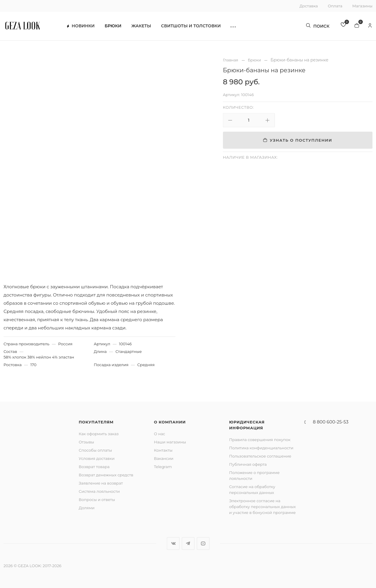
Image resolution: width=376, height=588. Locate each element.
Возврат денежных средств (106, 475)
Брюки (116, 27)
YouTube (203, 543)
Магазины (362, 6)
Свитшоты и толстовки (194, 27)
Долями (87, 508)
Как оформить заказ (99, 434)
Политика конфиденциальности (261, 448)
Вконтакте (173, 543)
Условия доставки (97, 458)
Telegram (163, 467)
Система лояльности (99, 491)
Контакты (163, 450)
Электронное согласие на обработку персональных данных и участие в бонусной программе (262, 507)
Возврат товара (94, 467)
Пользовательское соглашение (260, 456)
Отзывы (86, 442)
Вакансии (164, 458)
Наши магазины (170, 442)
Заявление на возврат (101, 483)
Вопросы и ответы (97, 500)
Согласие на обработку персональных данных (252, 490)
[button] (236, 27)
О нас (160, 434)
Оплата (335, 6)
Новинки (84, 27)
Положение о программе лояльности (254, 475)
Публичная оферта (248, 464)
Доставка (309, 6)
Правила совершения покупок (260, 440)
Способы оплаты (95, 450)
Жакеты (144, 27)
